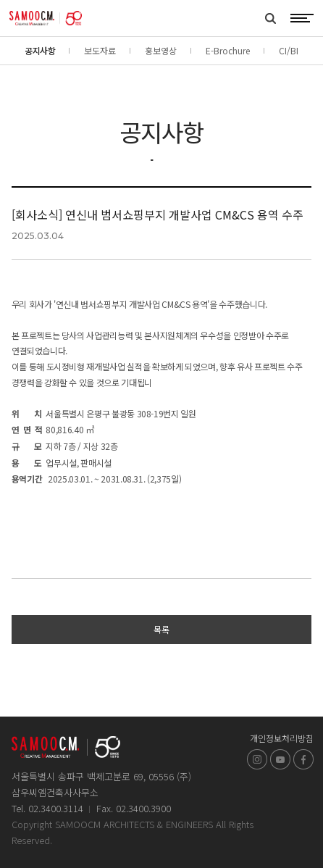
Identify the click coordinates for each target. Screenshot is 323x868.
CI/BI (289, 50)
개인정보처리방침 (282, 738)
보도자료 (100, 50)
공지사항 (40, 50)
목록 (161, 629)
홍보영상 (161, 50)
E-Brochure (228, 50)
